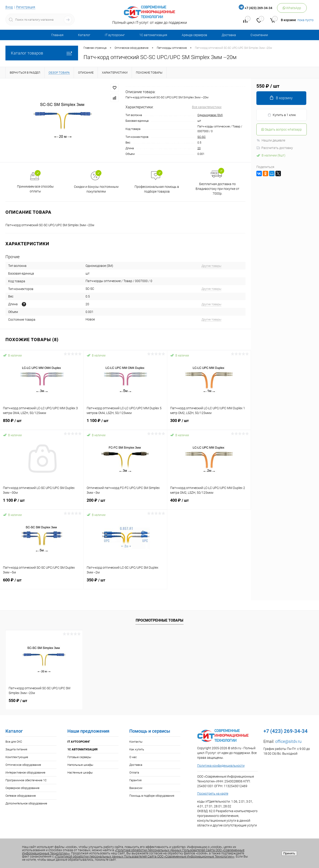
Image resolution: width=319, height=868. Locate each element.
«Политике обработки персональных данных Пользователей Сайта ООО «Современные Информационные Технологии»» (133, 852)
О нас (133, 757)
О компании (259, 35)
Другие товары (211, 266)
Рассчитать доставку (275, 148)
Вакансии (136, 788)
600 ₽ (42, 583)
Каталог (84, 35)
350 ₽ (125, 583)
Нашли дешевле (271, 140)
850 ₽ (42, 423)
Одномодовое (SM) (210, 115)
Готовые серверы (79, 757)
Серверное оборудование (22, 788)
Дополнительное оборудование (26, 803)
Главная (57, 35)
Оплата (134, 773)
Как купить (137, 749)
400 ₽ (209, 503)
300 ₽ (209, 423)
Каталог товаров (42, 53)
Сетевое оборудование (21, 796)
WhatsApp (292, 8)
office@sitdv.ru (288, 741)
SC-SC (201, 137)
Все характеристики (207, 107)
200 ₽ (125, 503)
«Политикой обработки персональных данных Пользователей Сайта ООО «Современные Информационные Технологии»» (144, 856)
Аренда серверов (194, 35)
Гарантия (135, 780)
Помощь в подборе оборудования (152, 796)
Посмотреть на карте (213, 794)
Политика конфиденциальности (221, 766)
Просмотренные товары (159, 620)
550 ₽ (18, 701)
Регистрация (26, 7)
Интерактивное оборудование (25, 773)
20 (199, 148)
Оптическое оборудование (23, 765)
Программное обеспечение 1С (26, 780)
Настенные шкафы (80, 773)
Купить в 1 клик (282, 115)
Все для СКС (14, 742)
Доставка (229, 35)
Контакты (136, 742)
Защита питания (16, 749)
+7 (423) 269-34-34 (258, 8)
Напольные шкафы (80, 765)
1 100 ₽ (125, 423)
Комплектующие (17, 757)
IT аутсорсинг (115, 35)
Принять (289, 853)
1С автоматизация (153, 35)
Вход (9, 7)
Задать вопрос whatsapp (282, 129)
